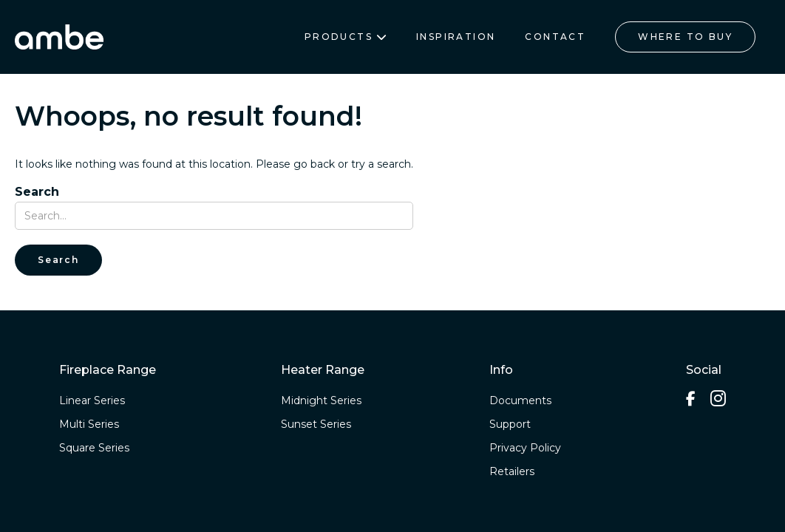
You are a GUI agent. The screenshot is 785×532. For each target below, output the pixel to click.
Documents (520, 400)
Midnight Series (321, 400)
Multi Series (89, 424)
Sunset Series (316, 424)
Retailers (512, 471)
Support (510, 424)
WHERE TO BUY (685, 37)
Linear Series (92, 400)
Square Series (94, 448)
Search (37, 192)
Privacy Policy (525, 448)
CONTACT (555, 37)
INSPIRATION (456, 37)
